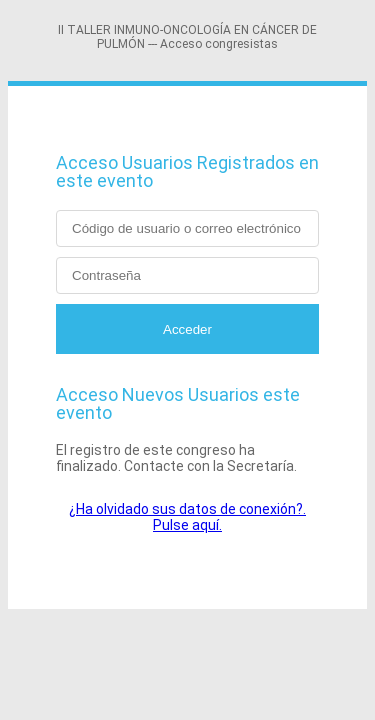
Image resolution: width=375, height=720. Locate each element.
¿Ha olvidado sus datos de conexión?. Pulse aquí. (187, 517)
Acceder (187, 329)
